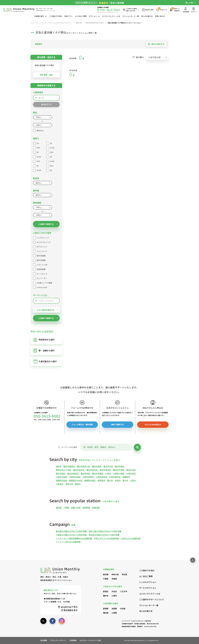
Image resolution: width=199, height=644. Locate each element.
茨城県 (114, 579)
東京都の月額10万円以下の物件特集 (71, 531)
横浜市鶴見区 (69, 466)
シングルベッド (41, 237)
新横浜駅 (96, 508)
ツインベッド (40, 251)
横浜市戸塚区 (119, 470)
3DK (36, 161)
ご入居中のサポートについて (149, 599)
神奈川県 (115, 574)
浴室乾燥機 (39, 269)
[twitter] (43, 621)
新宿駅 (106, 609)
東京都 (106, 574)
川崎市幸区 (131, 473)
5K (49, 170)
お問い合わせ (160, 16)
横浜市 (59, 466)
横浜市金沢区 (92, 470)
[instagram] (62, 621)
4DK (50, 165)
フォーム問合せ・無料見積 (82, 424)
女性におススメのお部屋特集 (106, 538)
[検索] (137, 447)
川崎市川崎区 (119, 473)
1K (49, 143)
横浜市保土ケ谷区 (63, 470)
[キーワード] (106, 447)
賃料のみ (38, 130)
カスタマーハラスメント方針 (90, 640)
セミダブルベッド (42, 242)
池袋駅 (114, 609)
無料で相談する (118, 424)
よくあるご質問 (81, 16)
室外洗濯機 (39, 260)
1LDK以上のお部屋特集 (131, 538)
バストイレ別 (40, 264)
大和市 (133, 480)
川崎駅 (66, 508)
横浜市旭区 (131, 470)
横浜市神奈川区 (83, 466)
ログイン (194, 10)
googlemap (68, 607)
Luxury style (40, 287)
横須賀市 (102, 480)
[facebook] (53, 621)
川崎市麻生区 (115, 477)
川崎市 (108, 473)
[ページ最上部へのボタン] (193, 560)
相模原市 (126, 477)
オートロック (40, 273)
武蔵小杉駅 (76, 508)
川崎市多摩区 (88, 477)
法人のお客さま (147, 16)
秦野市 (118, 480)
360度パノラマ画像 (43, 282)
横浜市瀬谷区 (73, 473)
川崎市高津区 (75, 477)
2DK (50, 152)
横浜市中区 (108, 466)
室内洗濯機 (39, 255)
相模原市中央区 (76, 480)
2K (36, 152)
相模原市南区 (90, 480)
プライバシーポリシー (58, 640)
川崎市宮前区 (102, 477)
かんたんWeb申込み (153, 424)
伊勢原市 (60, 484)
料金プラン (69, 16)
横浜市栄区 (85, 473)
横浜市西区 (97, 466)
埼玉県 (125, 574)
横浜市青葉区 (98, 473)
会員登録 (186, 10)
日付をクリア (46, 104)
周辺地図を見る (69, 610)
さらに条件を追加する (47, 310)
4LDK (37, 170)
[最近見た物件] (148, 10)
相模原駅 (86, 508)
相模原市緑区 (62, 480)
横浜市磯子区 (79, 470)
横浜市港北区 (105, 470)
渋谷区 (114, 591)
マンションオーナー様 (131, 16)
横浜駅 (59, 508)
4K (36, 165)
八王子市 (124, 591)
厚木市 (125, 480)
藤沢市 (110, 480)
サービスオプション (148, 588)
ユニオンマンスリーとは (111, 16)
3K (49, 156)
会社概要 (44, 640)
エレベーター (40, 278)
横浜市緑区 (61, 473)
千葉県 (106, 579)
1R (36, 143)
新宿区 (106, 591)
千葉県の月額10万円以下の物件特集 (71, 535)
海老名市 (69, 484)
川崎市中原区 (62, 477)
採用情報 (73, 640)
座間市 (78, 484)
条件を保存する (156, 44)
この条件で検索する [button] (48, 224)
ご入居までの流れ (56, 16)
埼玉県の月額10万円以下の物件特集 (104, 535)
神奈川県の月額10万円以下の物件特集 (105, 531)
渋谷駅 (123, 609)
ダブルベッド (40, 246)
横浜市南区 (120, 466)
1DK (36, 147)
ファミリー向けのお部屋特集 (68, 542)
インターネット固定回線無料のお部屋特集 (74, 538)
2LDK (37, 156)
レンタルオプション (148, 582)
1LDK (50, 147)
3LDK (50, 161)
